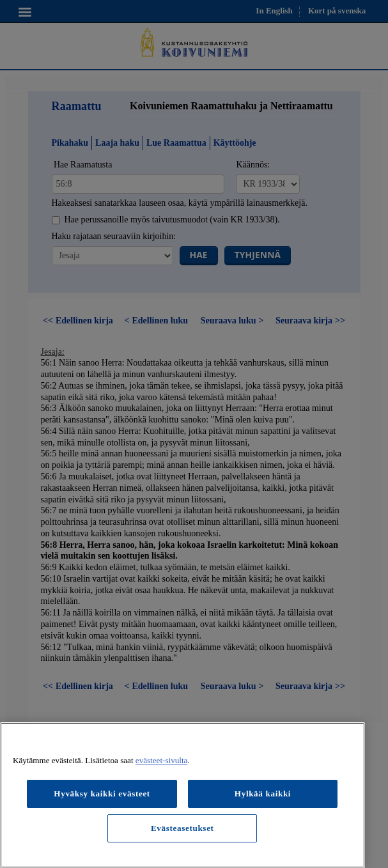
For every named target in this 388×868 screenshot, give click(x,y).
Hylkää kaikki (263, 794)
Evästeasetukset (182, 828)
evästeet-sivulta (162, 760)
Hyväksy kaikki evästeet (102, 794)
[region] (182, 795)
